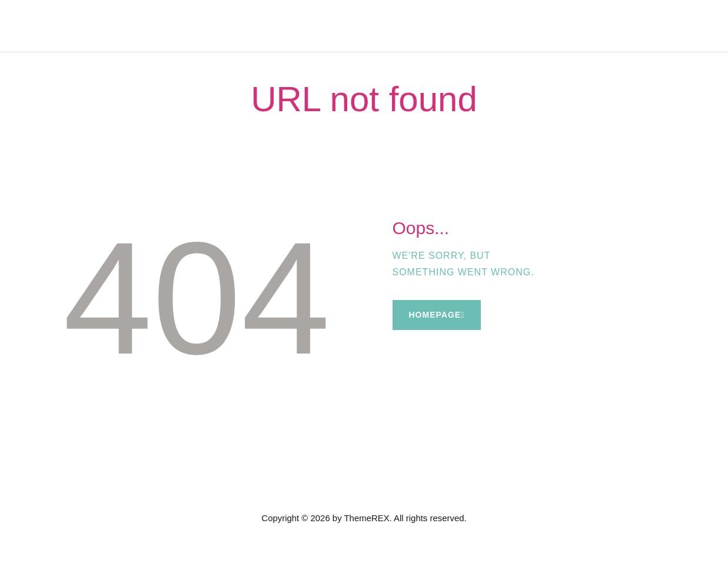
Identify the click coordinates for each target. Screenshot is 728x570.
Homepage (435, 315)
